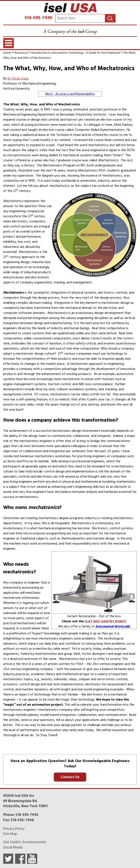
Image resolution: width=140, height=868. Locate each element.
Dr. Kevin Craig (18, 78)
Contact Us (70, 777)
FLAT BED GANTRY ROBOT (106, 621)
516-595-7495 (39, 18)
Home (7, 53)
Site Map (10, 834)
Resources (21, 53)
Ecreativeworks (34, 842)
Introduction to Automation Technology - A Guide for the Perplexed (75, 53)
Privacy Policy (14, 829)
